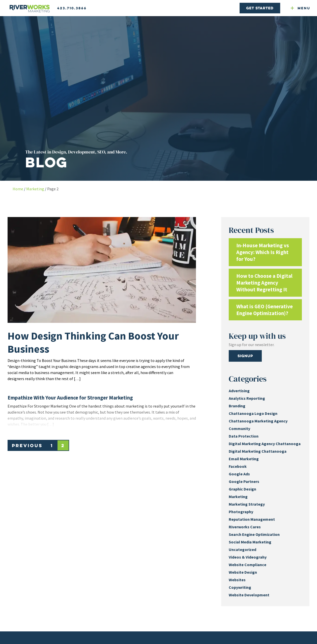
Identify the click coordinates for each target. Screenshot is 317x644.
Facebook (238, 466)
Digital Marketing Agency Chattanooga (265, 444)
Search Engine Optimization (254, 534)
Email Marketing (244, 459)
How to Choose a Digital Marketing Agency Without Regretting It (264, 283)
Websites (237, 580)
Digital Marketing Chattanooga (258, 451)
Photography (241, 512)
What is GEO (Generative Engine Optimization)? (265, 310)
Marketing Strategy (247, 504)
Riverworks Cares (245, 527)
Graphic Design (242, 489)
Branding (237, 406)
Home (18, 189)
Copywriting (240, 587)
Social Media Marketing (250, 542)
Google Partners (244, 481)
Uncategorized (242, 549)
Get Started (260, 8)
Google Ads (239, 474)
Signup (245, 356)
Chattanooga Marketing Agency (258, 421)
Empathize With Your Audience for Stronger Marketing (70, 398)
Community (239, 428)
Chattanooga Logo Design (253, 413)
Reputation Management (252, 519)
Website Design (243, 572)
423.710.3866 (72, 8)
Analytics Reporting (247, 398)
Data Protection (244, 436)
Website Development (249, 595)
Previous (27, 445)
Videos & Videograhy (248, 557)
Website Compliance (248, 565)
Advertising (239, 391)
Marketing (35, 189)
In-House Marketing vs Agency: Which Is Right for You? (263, 252)
